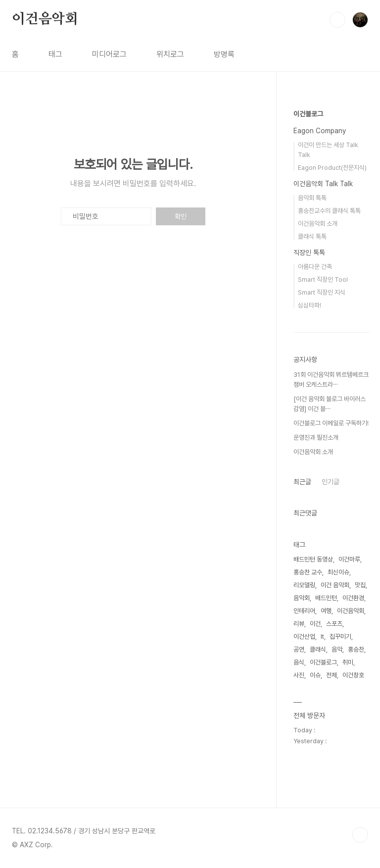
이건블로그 (308, 114)
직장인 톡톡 (309, 253)
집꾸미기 (340, 637)
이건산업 (304, 637)
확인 (181, 216)
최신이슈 (338, 572)
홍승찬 (356, 649)
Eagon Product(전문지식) (332, 168)
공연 (299, 649)
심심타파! (309, 305)
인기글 (331, 482)
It (322, 637)
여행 (326, 611)
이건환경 (353, 598)
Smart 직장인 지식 (322, 292)
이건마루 (349, 559)
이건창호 (353, 675)
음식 (299, 662)
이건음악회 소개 (318, 224)
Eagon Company (320, 131)
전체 (332, 675)
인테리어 (304, 611)
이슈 (315, 675)
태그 (55, 54)
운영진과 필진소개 (316, 437)
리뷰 (299, 624)
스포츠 (334, 624)
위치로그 (170, 54)
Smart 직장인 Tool (323, 280)
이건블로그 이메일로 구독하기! (331, 423)
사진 (299, 675)
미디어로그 (109, 54)
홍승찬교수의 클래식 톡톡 (329, 211)
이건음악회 (45, 19)
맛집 (360, 585)
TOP (360, 835)
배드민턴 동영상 (313, 559)
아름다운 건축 (315, 267)
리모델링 (304, 585)
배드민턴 (326, 598)
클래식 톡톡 (312, 236)
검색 (337, 20)
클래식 (318, 649)
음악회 (302, 598)
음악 (337, 649)
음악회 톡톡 (312, 198)
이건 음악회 (335, 585)
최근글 (302, 482)
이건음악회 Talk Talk (323, 184)
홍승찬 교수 (308, 572)
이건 (315, 624)
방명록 (224, 54)
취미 (348, 662)
